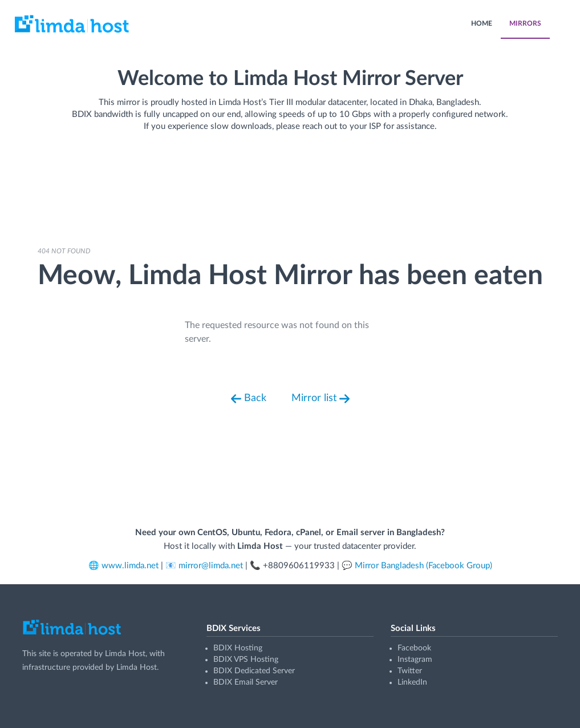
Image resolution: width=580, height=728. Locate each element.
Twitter (410, 671)
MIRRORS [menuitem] (525, 23)
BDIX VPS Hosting (246, 660)
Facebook (414, 648)
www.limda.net (130, 566)
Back (249, 399)
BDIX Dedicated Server (254, 671)
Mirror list (321, 399)
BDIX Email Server (246, 682)
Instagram (415, 660)
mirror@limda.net (211, 566)
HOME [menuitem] (482, 23)
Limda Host (125, 654)
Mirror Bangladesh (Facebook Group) (423, 566)
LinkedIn (412, 682)
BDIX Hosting (238, 648)
